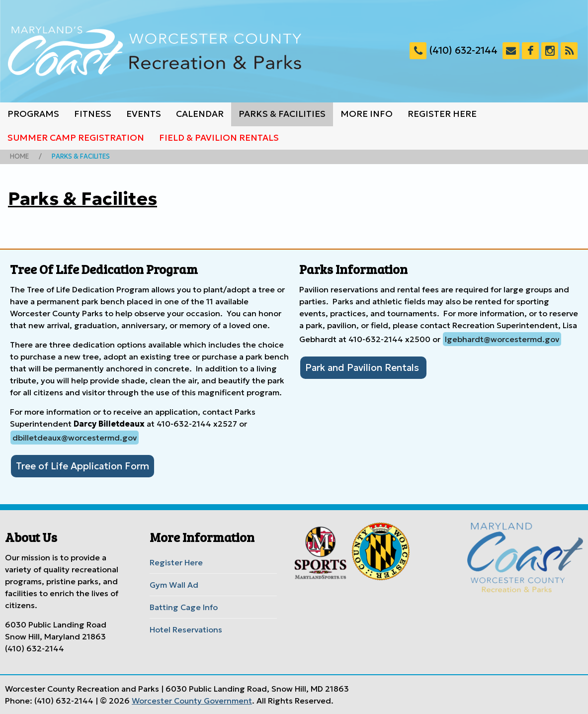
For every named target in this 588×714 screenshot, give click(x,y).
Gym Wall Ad (174, 585)
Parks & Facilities (282, 114)
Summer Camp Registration (76, 138)
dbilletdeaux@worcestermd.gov (75, 438)
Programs (33, 114)
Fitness (93, 114)
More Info (367, 114)
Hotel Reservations (186, 629)
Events (144, 114)
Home (19, 157)
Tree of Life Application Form (83, 466)
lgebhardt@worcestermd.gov (502, 339)
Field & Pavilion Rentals (219, 138)
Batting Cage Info (184, 607)
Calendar (200, 114)
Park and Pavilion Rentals (363, 367)
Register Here (442, 114)
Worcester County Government (192, 701)
